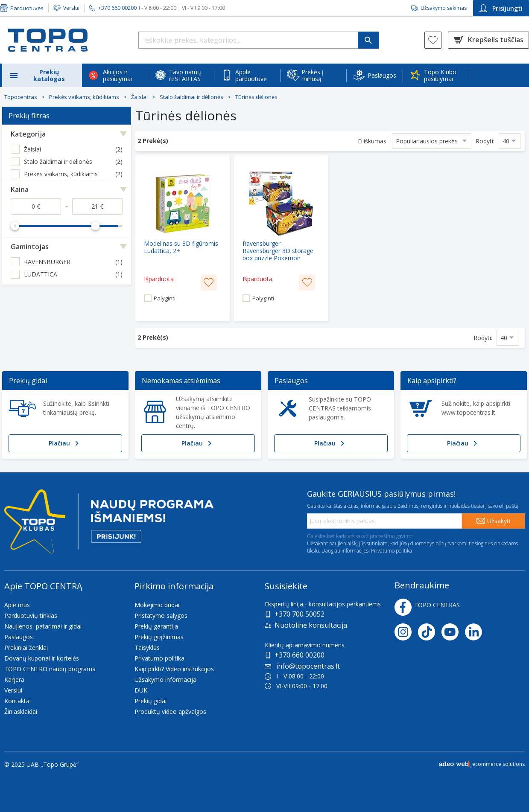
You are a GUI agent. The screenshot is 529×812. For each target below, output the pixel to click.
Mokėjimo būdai (157, 605)
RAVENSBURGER (47, 262)
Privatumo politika (392, 551)
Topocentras (21, 97)
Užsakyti (499, 521)
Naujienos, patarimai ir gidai (43, 626)
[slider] (15, 226)
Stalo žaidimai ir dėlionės (191, 97)
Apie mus (17, 605)
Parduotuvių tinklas (31, 616)
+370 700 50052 (300, 614)
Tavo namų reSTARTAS (185, 75)
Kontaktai (18, 701)
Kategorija (28, 134)
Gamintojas (30, 247)
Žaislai (139, 97)
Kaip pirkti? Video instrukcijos (174, 669)
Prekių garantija (156, 626)
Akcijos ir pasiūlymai (117, 75)
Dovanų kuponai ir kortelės (42, 658)
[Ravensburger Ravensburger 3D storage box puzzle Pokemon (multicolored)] (281, 238)
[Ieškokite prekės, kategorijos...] (259, 40)
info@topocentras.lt (302, 666)
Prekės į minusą (313, 75)
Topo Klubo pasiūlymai (440, 75)
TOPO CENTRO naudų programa (50, 669)
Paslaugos (382, 75)
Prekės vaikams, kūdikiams (84, 97)
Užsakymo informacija (165, 680)
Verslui (71, 8)
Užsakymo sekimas (444, 8)
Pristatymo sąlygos (161, 616)
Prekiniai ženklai (26, 648)
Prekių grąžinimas (159, 637)
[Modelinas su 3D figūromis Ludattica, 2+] (182, 238)
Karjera (14, 680)
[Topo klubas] (109, 525)
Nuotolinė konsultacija (311, 625)
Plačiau (65, 443)
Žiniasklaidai (21, 712)
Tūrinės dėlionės (256, 97)
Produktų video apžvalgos (170, 712)
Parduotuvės (27, 8)
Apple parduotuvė (251, 75)
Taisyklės (147, 648)
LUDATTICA (41, 274)
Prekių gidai (151, 701)
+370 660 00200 (300, 655)
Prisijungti (501, 8)
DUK (141, 690)
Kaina (20, 189)
